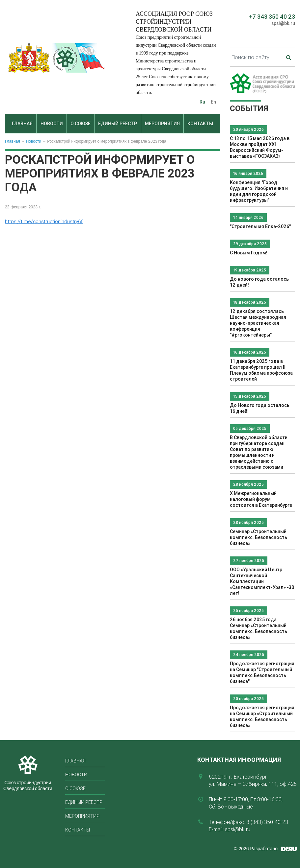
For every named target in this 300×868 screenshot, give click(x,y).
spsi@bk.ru (283, 23)
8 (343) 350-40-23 (267, 822)
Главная (22, 124)
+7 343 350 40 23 (272, 17)
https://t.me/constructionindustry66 (44, 221)
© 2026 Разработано (256, 849)
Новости (52, 124)
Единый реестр (118, 124)
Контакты (200, 124)
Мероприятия (162, 124)
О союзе (81, 124)
